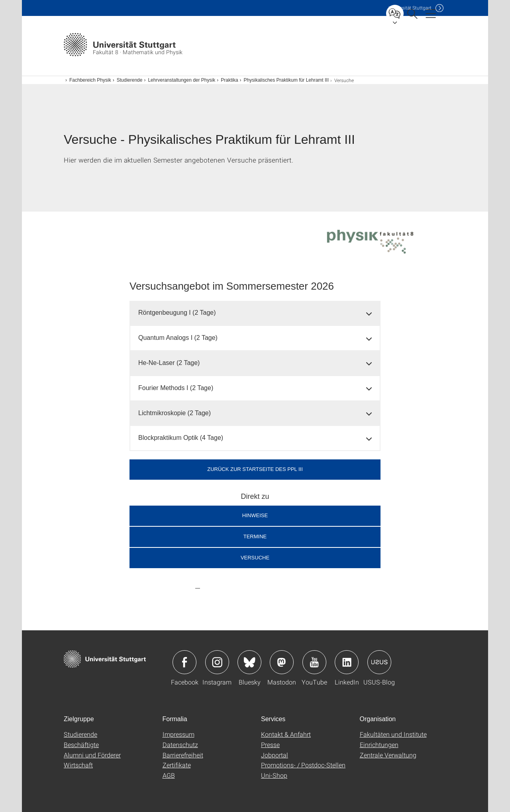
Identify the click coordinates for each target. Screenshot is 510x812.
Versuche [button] (255, 558)
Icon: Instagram (217, 662)
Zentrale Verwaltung (388, 755)
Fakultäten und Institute (393, 734)
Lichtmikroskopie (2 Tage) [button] (175, 413)
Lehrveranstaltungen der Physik (181, 80)
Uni (410, 8)
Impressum (178, 734)
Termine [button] (255, 536)
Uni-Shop (274, 775)
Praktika (229, 80)
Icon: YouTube (314, 662)
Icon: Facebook (184, 662)
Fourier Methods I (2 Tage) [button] (176, 388)
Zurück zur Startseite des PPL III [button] (255, 469)
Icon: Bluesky (249, 662)
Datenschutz (180, 744)
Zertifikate (177, 765)
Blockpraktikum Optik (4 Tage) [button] (181, 438)
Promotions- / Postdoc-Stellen (303, 765)
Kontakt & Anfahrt (286, 734)
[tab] (255, 313)
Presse (270, 744)
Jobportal (275, 755)
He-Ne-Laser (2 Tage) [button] (169, 363)
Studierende (130, 80)
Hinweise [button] (255, 515)
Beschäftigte (81, 744)
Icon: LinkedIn (347, 662)
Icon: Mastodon (282, 662)
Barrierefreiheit (183, 755)
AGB (169, 775)
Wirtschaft (78, 765)
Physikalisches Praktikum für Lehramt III (286, 80)
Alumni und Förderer (92, 755)
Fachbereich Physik (90, 80)
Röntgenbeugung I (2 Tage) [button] (177, 313)
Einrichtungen (379, 744)
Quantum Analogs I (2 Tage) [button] (178, 338)
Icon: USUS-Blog (379, 662)
